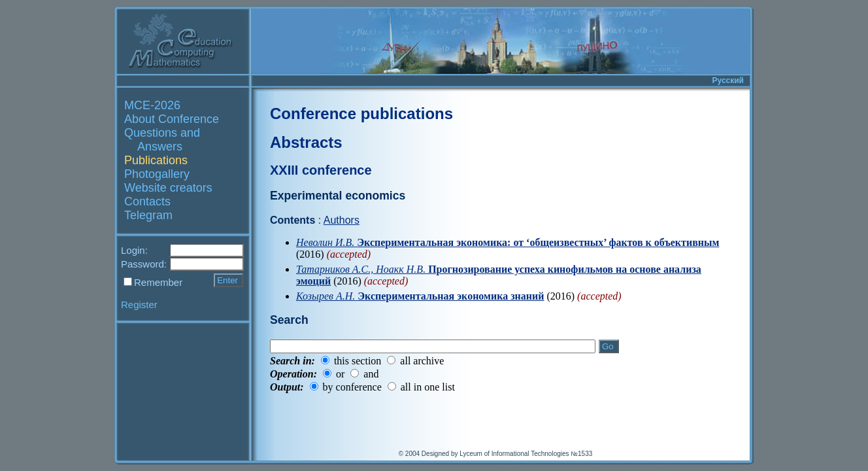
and (371, 374)
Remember (158, 282)
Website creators (168, 188)
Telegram (148, 215)
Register (139, 305)
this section (358, 361)
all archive (422, 361)
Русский (728, 80)
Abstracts (306, 142)
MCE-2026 (152, 105)
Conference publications (361, 113)
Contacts (147, 201)
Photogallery (157, 174)
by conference (352, 387)
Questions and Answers (162, 140)
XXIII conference (321, 170)
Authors (342, 220)
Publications (156, 160)
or (340, 374)
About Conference (172, 119)
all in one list (428, 387)
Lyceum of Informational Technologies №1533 (526, 454)
